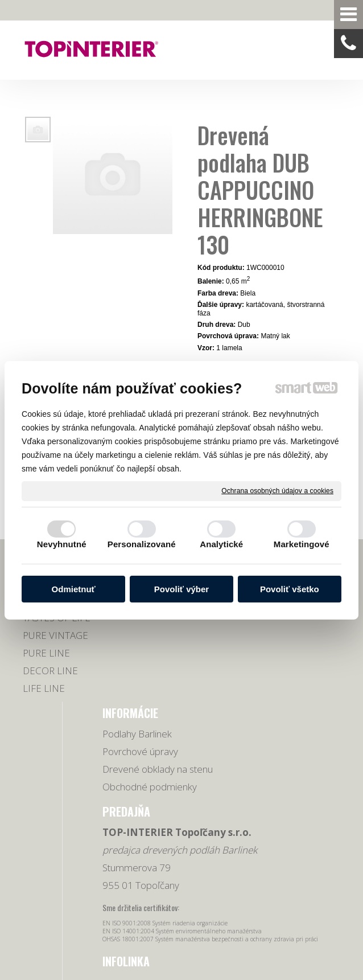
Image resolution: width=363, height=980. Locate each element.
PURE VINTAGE (55, 648)
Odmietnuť (74, 589)
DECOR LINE (50, 684)
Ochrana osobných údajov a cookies (277, 490)
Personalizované (142, 544)
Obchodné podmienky (131, 695)
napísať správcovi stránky (297, 903)
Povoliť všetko (290, 589)
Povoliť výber (181, 589)
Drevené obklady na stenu (125, 657)
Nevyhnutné (62, 544)
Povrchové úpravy (129, 620)
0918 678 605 (309, 621)
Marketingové (302, 544)
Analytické (221, 544)
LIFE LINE (44, 701)
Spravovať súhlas (236, 913)
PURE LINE (46, 666)
